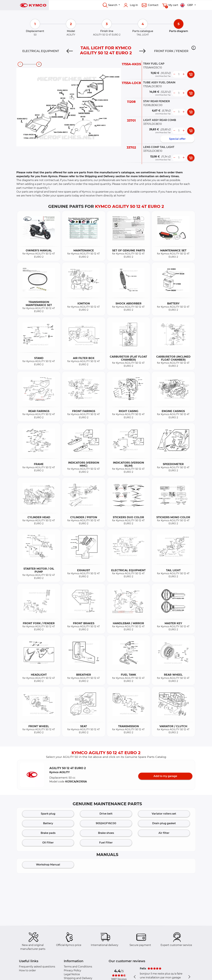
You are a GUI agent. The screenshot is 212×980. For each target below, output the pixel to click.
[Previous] (70, 51)
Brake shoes (106, 833)
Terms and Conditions (78, 967)
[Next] (142, 51)
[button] (194, 48)
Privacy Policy (72, 970)
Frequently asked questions (37, 967)
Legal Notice (72, 974)
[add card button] (191, 74)
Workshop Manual (48, 865)
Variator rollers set (164, 814)
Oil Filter (48, 843)
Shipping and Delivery (78, 978)
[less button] (174, 74)
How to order (27, 970)
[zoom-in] (39, 64)
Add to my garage (165, 776)
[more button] (184, 74)
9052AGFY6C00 (106, 823)
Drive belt (106, 814)
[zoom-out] (20, 64)
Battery (48, 823)
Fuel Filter (106, 843)
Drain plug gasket (164, 823)
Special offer (177, 139)
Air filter (164, 833)
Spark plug (48, 814)
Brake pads (48, 833)
